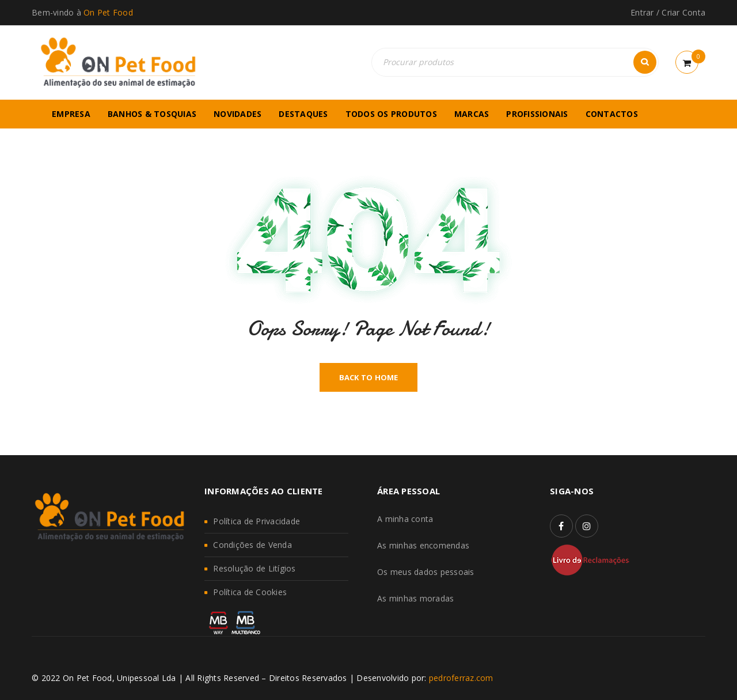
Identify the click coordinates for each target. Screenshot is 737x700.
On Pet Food (108, 12)
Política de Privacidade (257, 521)
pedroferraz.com (461, 678)
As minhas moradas (415, 598)
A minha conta (405, 519)
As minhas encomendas (423, 545)
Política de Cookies (250, 592)
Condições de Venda (252, 545)
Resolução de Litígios (254, 568)
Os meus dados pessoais (426, 572)
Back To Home (369, 377)
